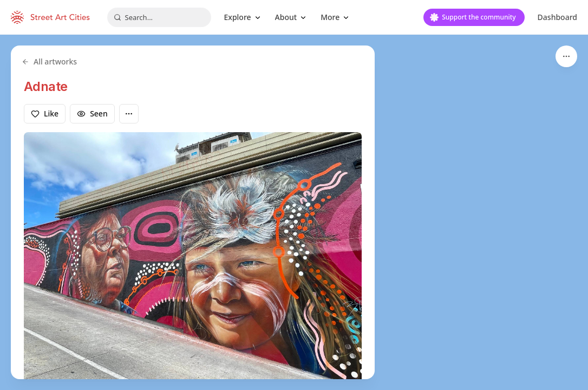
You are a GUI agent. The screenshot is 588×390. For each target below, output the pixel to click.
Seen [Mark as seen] (92, 113)
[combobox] (159, 17)
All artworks (49, 61)
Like (45, 113)
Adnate (45, 86)
